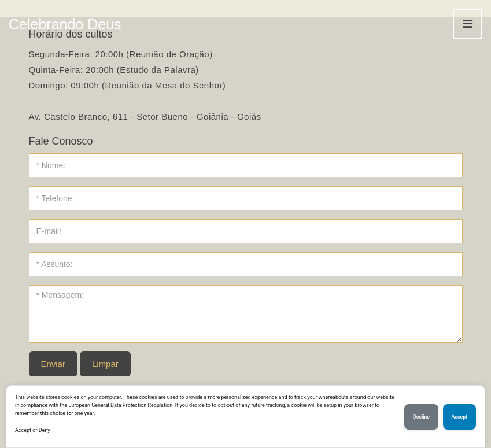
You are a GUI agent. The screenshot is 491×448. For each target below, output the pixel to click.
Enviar (53, 364)
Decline (421, 417)
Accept (459, 417)
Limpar (105, 364)
